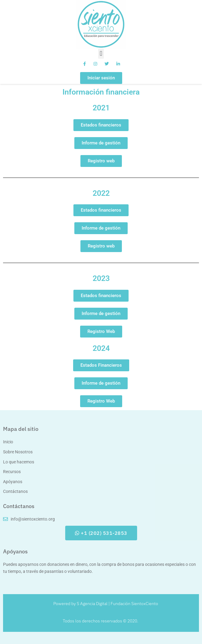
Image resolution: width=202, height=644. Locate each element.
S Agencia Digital (92, 604)
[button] (101, 54)
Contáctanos (19, 506)
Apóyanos (15, 551)
